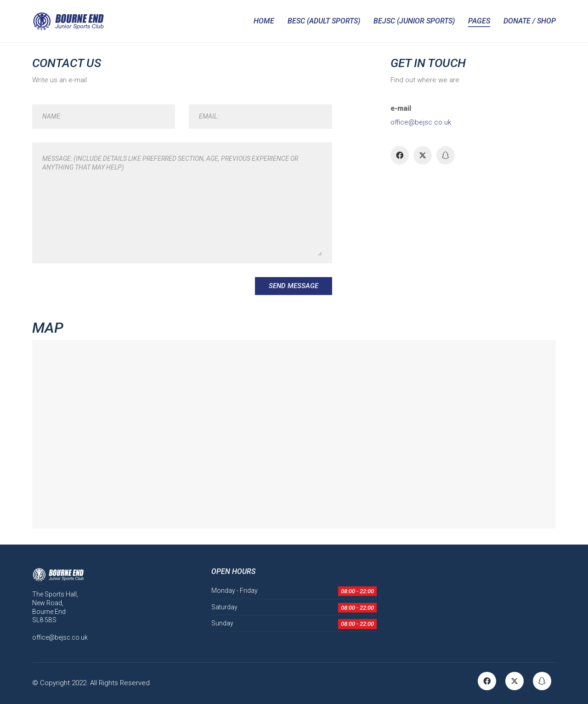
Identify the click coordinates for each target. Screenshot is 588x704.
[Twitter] (423, 155)
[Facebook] (400, 155)
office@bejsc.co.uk (421, 122)
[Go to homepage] (68, 21)
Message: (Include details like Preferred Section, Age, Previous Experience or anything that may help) (170, 163)
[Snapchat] (446, 155)
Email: (209, 116)
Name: (52, 116)
